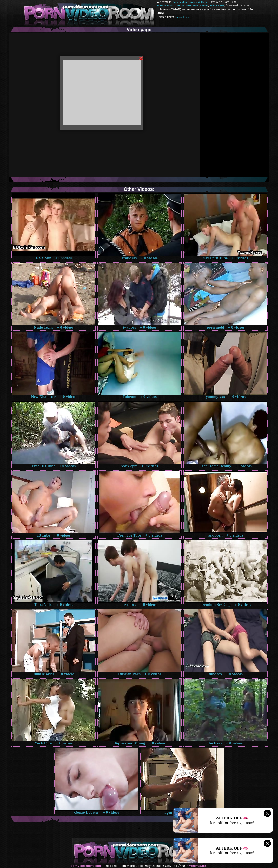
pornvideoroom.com (86, 866)
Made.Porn (217, 5)
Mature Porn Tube (169, 5)
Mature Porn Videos (195, 5)
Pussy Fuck (182, 17)
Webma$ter (197, 866)
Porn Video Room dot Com (190, 2)
